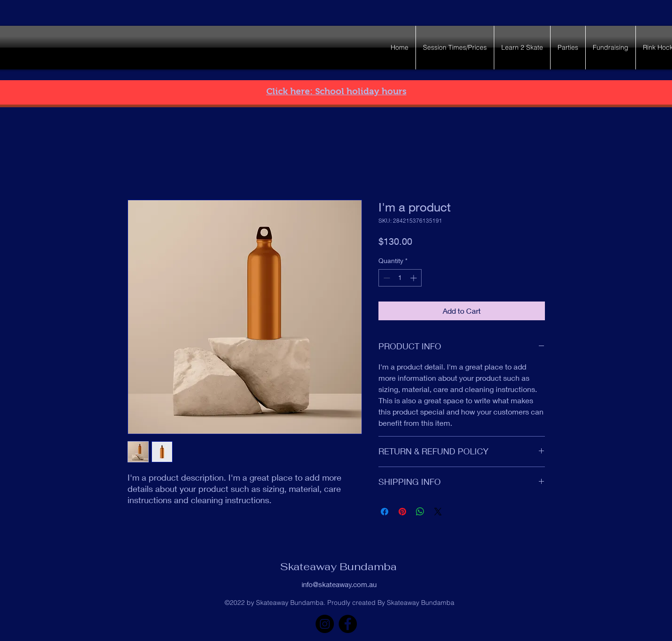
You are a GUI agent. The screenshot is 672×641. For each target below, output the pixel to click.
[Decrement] (386, 278)
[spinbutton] (400, 278)
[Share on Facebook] (385, 512)
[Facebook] (348, 624)
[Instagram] (325, 624)
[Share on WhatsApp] (420, 512)
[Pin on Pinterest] (402, 512)
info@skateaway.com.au (339, 584)
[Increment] (414, 278)
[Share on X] (438, 512)
